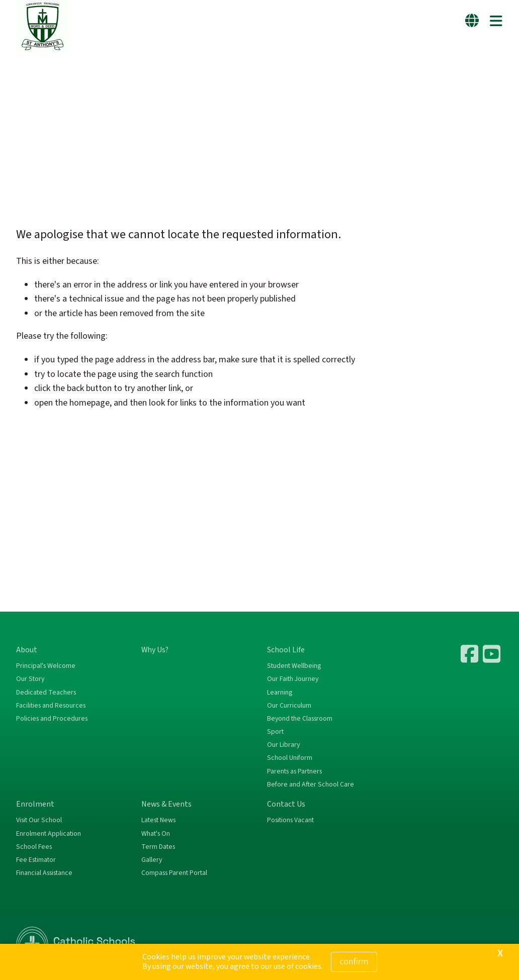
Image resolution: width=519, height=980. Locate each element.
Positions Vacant (290, 820)
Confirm (354, 962)
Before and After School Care (311, 785)
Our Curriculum (289, 706)
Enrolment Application (49, 834)
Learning (280, 693)
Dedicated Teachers (46, 693)
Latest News (158, 820)
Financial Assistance (44, 873)
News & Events (166, 804)
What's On (156, 834)
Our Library (283, 745)
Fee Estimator (36, 860)
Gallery (152, 860)
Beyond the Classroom (300, 719)
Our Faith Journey (293, 679)
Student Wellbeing (294, 666)
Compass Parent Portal (174, 873)
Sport (275, 732)
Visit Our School (39, 820)
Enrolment (35, 804)
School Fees (34, 847)
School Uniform (290, 758)
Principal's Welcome (46, 666)
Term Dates (158, 847)
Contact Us (286, 804)
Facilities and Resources (51, 706)
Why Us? (155, 650)
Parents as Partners (294, 771)
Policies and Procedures (52, 719)
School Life (286, 650)
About (27, 650)
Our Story (30, 679)
